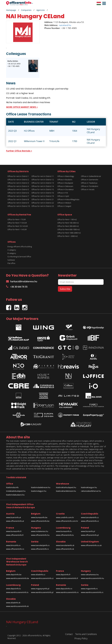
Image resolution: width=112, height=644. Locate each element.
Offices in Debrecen (65, 186)
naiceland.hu (65, 25)
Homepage (11, 10)
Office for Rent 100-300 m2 (68, 223)
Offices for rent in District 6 (18, 193)
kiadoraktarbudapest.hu (66, 487)
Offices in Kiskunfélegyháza (68, 199)
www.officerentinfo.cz (90, 521)
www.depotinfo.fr (63, 575)
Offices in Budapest (65, 183)
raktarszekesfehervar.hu (91, 491)
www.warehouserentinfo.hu (92, 578)
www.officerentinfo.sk (65, 549)
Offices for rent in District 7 (18, 196)
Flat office (11, 263)
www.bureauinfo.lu (64, 531)
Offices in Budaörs (65, 180)
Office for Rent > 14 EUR (17, 229)
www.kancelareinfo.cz (90, 517)
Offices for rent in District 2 (18, 180)
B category (12, 253)
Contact (69, 634)
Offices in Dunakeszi (65, 189)
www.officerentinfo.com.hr (67, 521)
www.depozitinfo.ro (64, 589)
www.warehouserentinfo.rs (92, 592)
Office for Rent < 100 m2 (67, 219)
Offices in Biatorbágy (66, 176)
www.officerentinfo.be (40, 521)
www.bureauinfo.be (39, 517)
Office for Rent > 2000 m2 (68, 236)
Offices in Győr (63, 196)
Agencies (41, 10)
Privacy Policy (81, 638)
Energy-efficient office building (20, 247)
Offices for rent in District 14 (43, 186)
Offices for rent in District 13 (43, 183)
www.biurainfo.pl (88, 531)
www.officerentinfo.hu (40, 535)
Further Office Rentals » (19, 151)
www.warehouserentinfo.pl (42, 592)
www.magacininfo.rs (89, 589)
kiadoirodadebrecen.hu (41, 487)
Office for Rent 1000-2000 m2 (69, 233)
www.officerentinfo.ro (15, 549)
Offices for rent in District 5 (18, 189)
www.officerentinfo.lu (65, 535)
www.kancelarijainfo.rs (40, 545)
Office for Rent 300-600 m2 (68, 226)
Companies (26, 10)
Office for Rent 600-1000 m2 (69, 229)
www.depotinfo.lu (13, 589)
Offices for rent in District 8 (18, 199)
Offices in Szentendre (90, 180)
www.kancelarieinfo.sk (65, 545)
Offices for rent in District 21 (43, 199)
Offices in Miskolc (64, 203)
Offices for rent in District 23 (43, 206)
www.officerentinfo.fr (15, 535)
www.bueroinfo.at (14, 517)
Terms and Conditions (86, 634)
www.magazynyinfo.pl (40, 589)
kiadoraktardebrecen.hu (66, 491)
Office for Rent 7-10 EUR (17, 223)
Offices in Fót (63, 193)
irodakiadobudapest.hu (16, 491)
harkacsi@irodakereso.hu (22, 281)
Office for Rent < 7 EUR (17, 219)
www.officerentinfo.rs (40, 549)
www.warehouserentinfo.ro (67, 592)
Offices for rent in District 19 (43, 196)
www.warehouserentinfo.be (18, 578)
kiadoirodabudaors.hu (15, 495)
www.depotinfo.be (14, 575)
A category (12, 250)
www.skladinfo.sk (13, 603)
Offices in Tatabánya (89, 183)
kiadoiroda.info (12, 487)
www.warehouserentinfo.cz (42, 578)
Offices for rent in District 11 (43, 176)
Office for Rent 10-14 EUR (18, 226)
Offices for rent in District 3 (18, 183)
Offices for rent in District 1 (18, 176)
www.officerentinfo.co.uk (91, 545)
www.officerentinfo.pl (90, 535)
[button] (103, 3)
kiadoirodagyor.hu (39, 491)
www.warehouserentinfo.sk (17, 606)
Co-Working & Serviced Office (19, 257)
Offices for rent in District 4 (18, 186)
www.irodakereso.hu (40, 531)
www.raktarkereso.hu (90, 575)
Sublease (11, 260)
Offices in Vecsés (88, 189)
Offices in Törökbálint (90, 186)
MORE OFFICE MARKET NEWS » (22, 107)
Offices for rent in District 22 (43, 203)
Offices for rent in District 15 (43, 189)
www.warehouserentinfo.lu (17, 592)
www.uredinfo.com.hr (65, 517)
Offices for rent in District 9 (18, 203)
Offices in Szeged (64, 206)
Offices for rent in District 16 (43, 193)
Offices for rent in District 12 (43, 180)
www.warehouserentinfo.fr (67, 578)
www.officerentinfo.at (15, 521)
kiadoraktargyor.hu (89, 487)
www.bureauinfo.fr (14, 531)
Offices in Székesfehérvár (91, 176)
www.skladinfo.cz (38, 575)
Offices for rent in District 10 (19, 206)
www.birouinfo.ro (13, 545)
